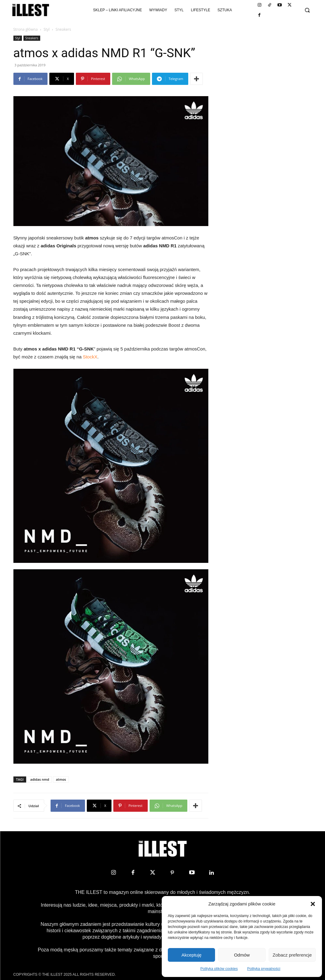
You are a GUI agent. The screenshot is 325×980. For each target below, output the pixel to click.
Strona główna (26, 29)
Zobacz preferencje (292, 955)
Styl (47, 29)
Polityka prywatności (264, 969)
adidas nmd (40, 779)
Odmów (242, 955)
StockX (90, 357)
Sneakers (32, 38)
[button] (313, 904)
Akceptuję (192, 955)
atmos (61, 779)
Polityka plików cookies (219, 969)
